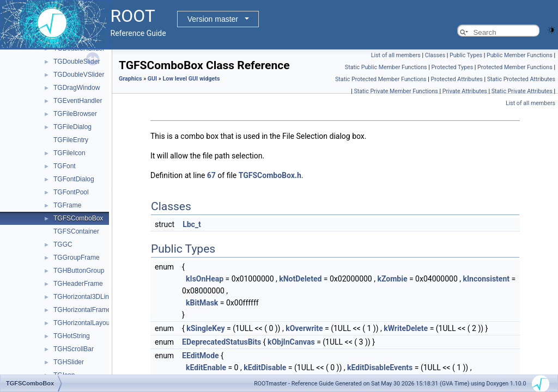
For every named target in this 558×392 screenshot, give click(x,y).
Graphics (131, 79)
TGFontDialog (74, 179)
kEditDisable (265, 367)
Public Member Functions (520, 55)
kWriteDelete (406, 328)
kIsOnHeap (205, 279)
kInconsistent (486, 279)
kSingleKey (205, 328)
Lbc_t (192, 224)
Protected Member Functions (515, 67)
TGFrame (67, 205)
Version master (213, 19)
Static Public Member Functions (386, 67)
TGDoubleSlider (77, 62)
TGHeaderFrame (78, 284)
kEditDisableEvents (380, 367)
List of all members (396, 55)
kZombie (392, 279)
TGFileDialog (72, 127)
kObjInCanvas (291, 342)
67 (211, 175)
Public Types (466, 55)
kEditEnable (206, 367)
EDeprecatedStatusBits (222, 342)
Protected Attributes (456, 79)
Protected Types (452, 67)
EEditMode (201, 356)
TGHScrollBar (74, 349)
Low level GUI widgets (192, 79)
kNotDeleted (300, 279)
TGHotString (72, 336)
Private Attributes (465, 91)
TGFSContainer (76, 231)
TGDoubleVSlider (79, 75)
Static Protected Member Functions (381, 79)
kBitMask (202, 303)
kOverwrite (304, 328)
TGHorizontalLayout (83, 323)
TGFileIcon (69, 153)
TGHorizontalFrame (82, 310)
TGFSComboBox (78, 218)
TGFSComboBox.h (270, 175)
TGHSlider (69, 362)
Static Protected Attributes (521, 79)
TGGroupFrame (77, 258)
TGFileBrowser (75, 114)
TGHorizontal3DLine (83, 297)
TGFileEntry (71, 140)
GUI (152, 79)
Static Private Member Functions (396, 91)
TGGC (63, 244)
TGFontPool (71, 192)
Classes (435, 55)
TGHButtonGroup (79, 271)
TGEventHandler (78, 101)
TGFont (65, 166)
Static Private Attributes (522, 91)
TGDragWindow (77, 88)
